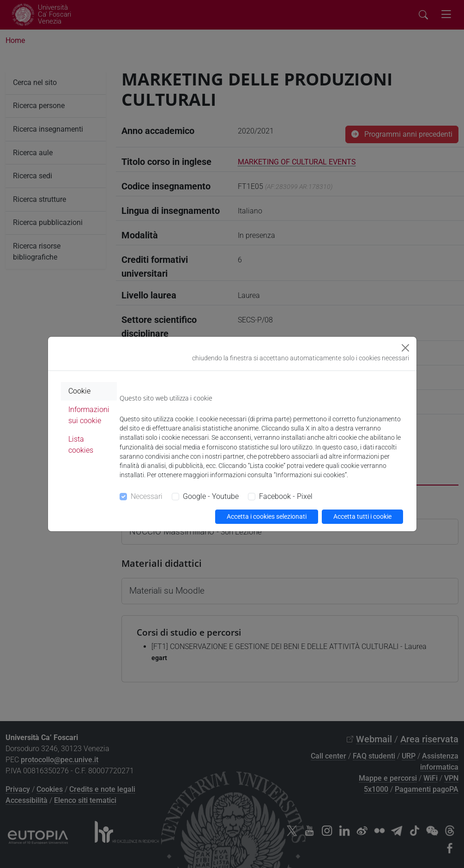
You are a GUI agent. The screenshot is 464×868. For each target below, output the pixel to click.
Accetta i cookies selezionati (267, 516)
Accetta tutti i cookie (362, 516)
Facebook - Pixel (286, 496)
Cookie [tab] (79, 391)
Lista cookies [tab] (81, 445)
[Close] (405, 348)
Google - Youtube (211, 496)
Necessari (147, 496)
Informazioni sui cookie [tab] (89, 415)
